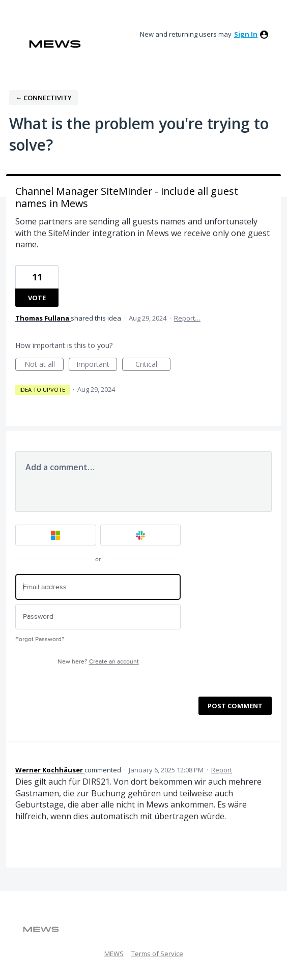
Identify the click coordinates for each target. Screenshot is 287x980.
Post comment (235, 706)
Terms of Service (157, 954)
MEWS (114, 954)
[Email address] (98, 587)
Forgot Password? (40, 639)
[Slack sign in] (141, 535)
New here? (98, 662)
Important (97, 365)
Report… (187, 318)
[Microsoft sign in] (56, 535)
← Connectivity (44, 98)
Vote (37, 298)
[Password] (98, 617)
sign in (246, 34)
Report (222, 770)
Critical (153, 365)
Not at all (44, 365)
